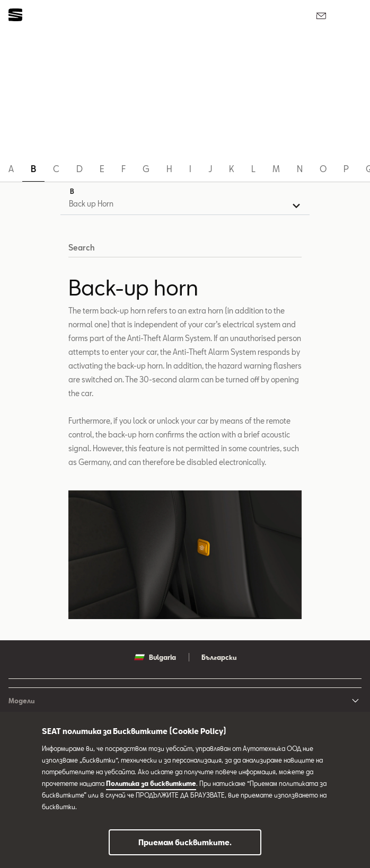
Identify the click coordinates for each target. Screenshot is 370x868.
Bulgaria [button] (155, 657)
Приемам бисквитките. (185, 842)
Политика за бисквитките (151, 783)
